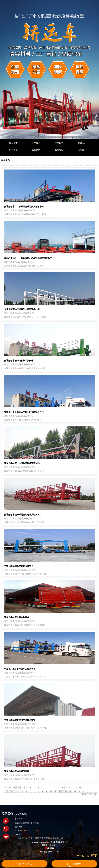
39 (39, 791)
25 (96, 791)
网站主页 (13, 143)
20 (22, 788)
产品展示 (59, 143)
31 (71, 791)
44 (18, 791)
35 (55, 791)
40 (34, 791)
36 (51, 791)
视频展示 (36, 150)
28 (83, 791)
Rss (58, 852)
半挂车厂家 (83, 856)
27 (87, 791)
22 (14, 788)
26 (92, 791)
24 (6, 788)
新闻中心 (82, 143)
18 (30, 788)
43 (22, 791)
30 (75, 791)
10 (63, 788)
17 (34, 788)
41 (30, 791)
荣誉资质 (13, 150)
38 (43, 791)
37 (47, 791)
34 (59, 791)
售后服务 (59, 150)
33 (63, 791)
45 (14, 791)
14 (47, 788)
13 (51, 788)
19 (26, 788)
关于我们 (36, 143)
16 (38, 788)
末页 (95, 795)
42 (26, 791)
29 (79, 791)
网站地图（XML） (47, 852)
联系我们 (82, 150)
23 (10, 788)
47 (6, 791)
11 (59, 788)
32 (67, 791)
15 (42, 788)
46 (10, 791)
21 (18, 788)
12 (55, 788)
